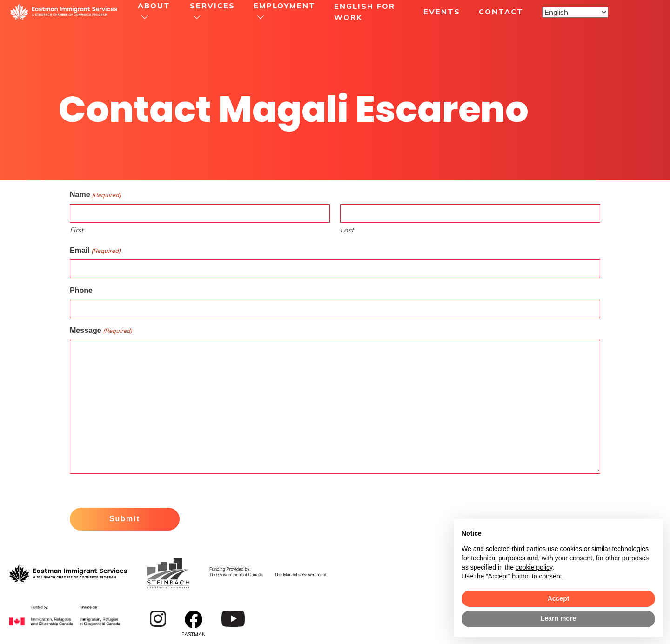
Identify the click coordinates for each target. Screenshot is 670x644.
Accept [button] (559, 598)
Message (101, 331)
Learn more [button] (558, 618)
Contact (501, 12)
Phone (81, 290)
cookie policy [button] (534, 567)
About (154, 6)
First (77, 230)
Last (347, 230)
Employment (285, 6)
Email (95, 251)
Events (442, 12)
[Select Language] (575, 12)
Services (212, 6)
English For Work (365, 12)
